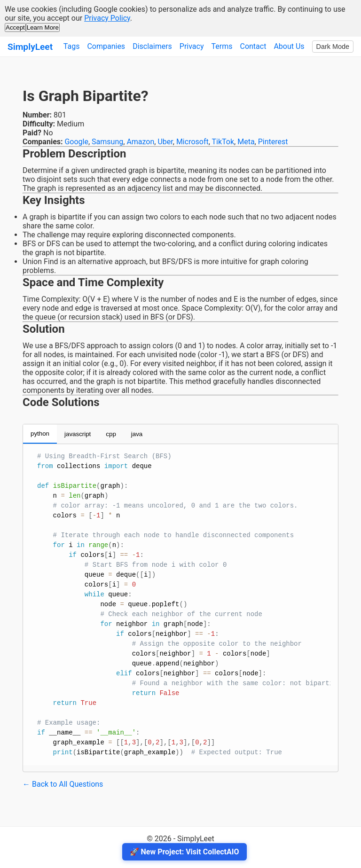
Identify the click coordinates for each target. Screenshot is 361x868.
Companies (106, 46)
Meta (246, 142)
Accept (15, 27)
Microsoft (192, 142)
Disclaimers (152, 46)
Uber (165, 142)
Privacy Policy (107, 18)
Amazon (140, 142)
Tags (72, 46)
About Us (289, 46)
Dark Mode (333, 47)
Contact (253, 46)
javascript (78, 434)
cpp (111, 434)
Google (76, 142)
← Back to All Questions (63, 784)
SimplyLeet (30, 47)
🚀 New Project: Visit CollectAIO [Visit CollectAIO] (184, 852)
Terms (222, 46)
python (40, 434)
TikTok (223, 142)
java (137, 434)
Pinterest (273, 142)
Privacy (192, 46)
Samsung (107, 142)
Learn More (43, 27)
